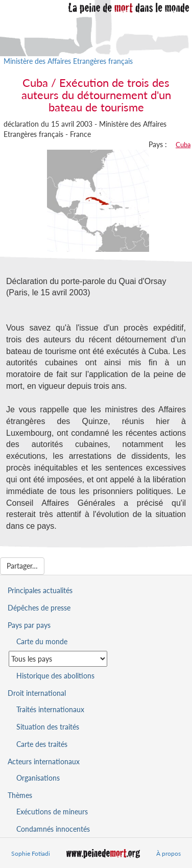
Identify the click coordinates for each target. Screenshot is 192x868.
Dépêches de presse (39, 608)
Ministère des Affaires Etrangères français (68, 61)
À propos (169, 853)
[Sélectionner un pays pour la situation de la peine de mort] (58, 659)
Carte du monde (42, 641)
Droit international (37, 693)
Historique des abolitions (55, 676)
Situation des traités (48, 727)
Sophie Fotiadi (31, 853)
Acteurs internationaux (44, 761)
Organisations (38, 778)
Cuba (183, 145)
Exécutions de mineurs (52, 812)
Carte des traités (42, 744)
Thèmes (20, 795)
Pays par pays (29, 625)
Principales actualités (40, 590)
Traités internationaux (50, 709)
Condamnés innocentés (53, 829)
